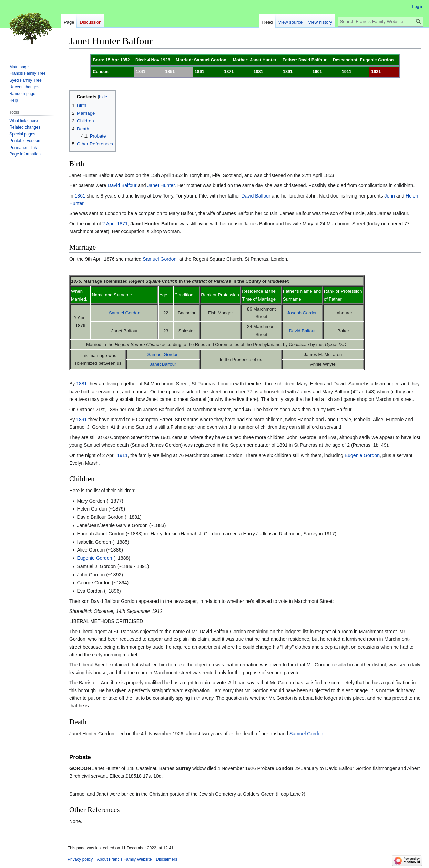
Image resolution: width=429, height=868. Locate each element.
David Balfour (122, 185)
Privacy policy (80, 859)
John (389, 196)
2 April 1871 (115, 224)
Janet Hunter (161, 185)
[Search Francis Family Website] (381, 22)
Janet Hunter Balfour (154, 224)
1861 (80, 196)
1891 (81, 420)
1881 (81, 384)
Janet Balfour (163, 364)
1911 (122, 455)
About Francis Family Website (124, 859)
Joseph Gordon (302, 313)
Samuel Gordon (160, 259)
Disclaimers (167, 859)
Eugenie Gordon (362, 455)
